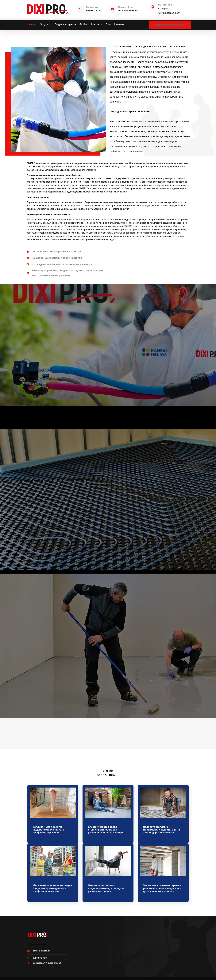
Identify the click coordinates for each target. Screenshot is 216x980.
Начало (32, 24)
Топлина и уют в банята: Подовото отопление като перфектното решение (48, 830)
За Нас (83, 24)
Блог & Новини (108, 775)
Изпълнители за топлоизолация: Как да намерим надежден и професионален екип (53, 888)
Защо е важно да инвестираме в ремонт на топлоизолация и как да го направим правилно (162, 888)
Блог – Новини (115, 24)
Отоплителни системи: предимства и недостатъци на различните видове (106, 888)
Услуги (46, 24)
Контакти (97, 24)
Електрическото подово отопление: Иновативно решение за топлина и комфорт (107, 830)
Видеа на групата (65, 24)
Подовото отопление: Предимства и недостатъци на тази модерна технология (161, 830)
